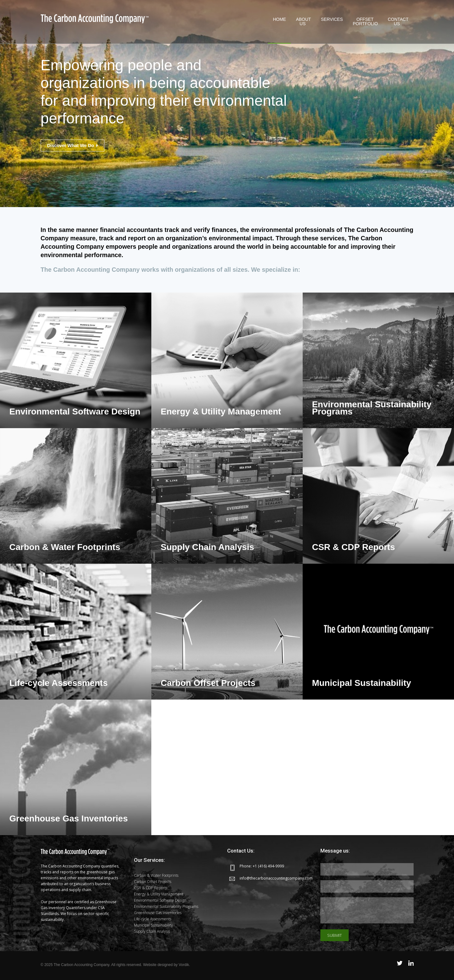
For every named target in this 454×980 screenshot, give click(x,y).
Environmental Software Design (160, 900)
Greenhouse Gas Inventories (158, 913)
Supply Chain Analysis (152, 931)
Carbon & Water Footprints (156, 875)
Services (332, 21)
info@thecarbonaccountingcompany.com (276, 878)
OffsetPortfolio (365, 21)
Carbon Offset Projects (153, 882)
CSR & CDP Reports (151, 888)
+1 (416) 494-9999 (268, 866)
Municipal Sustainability (153, 925)
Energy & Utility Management (159, 894)
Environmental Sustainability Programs (166, 906)
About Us (303, 21)
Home (279, 21)
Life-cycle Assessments (153, 919)
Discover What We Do (74, 145)
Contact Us (398, 21)
